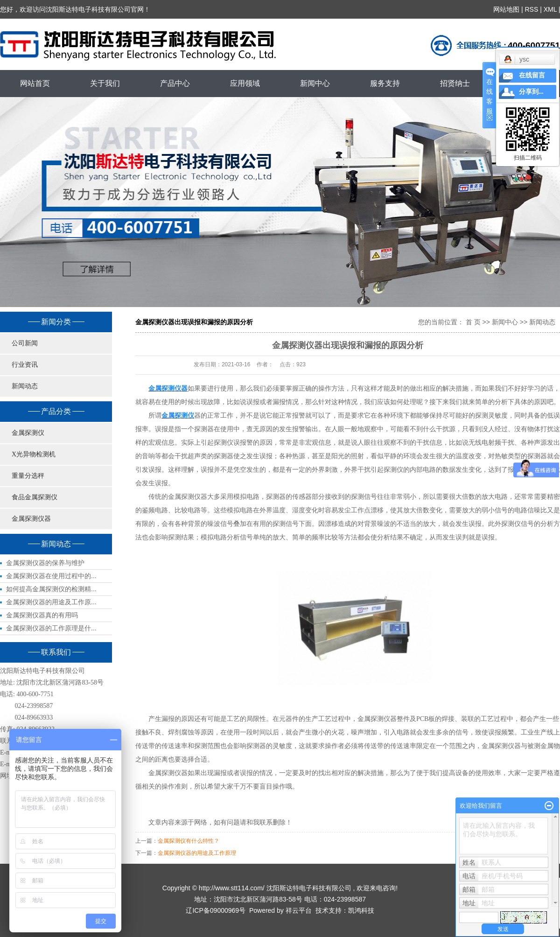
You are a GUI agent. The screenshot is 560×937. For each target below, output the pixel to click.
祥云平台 (299, 910)
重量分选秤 (28, 476)
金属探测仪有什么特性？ (189, 841)
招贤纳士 (455, 83)
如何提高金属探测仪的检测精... (51, 589)
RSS (531, 9)
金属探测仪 (28, 433)
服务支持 (385, 83)
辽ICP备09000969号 (216, 910)
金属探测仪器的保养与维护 (45, 563)
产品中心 (175, 83)
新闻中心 (315, 83)
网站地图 (506, 9)
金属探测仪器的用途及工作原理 (197, 853)
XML (550, 9)
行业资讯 (25, 365)
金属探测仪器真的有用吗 (42, 615)
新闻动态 (25, 386)
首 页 (473, 322)
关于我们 (105, 83)
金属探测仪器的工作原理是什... (51, 628)
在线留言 (532, 75)
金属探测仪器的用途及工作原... (51, 602)
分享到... (531, 92)
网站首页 (35, 83)
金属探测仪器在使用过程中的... (51, 576)
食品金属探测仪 (35, 497)
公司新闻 (25, 343)
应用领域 (245, 83)
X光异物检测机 (34, 454)
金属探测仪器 (31, 519)
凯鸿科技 (361, 910)
